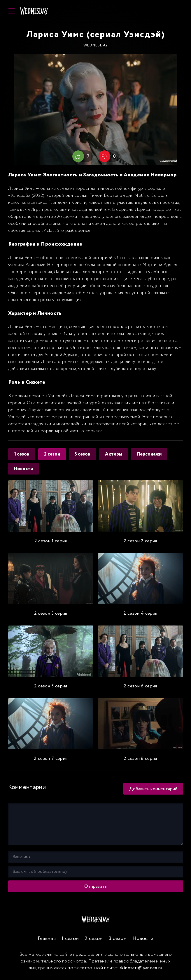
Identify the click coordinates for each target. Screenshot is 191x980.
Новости (23, 469)
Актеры (114, 454)
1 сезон (22, 454)
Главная (47, 939)
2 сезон (52, 454)
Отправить (95, 886)
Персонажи (149, 454)
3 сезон (83, 454)
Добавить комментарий (153, 789)
